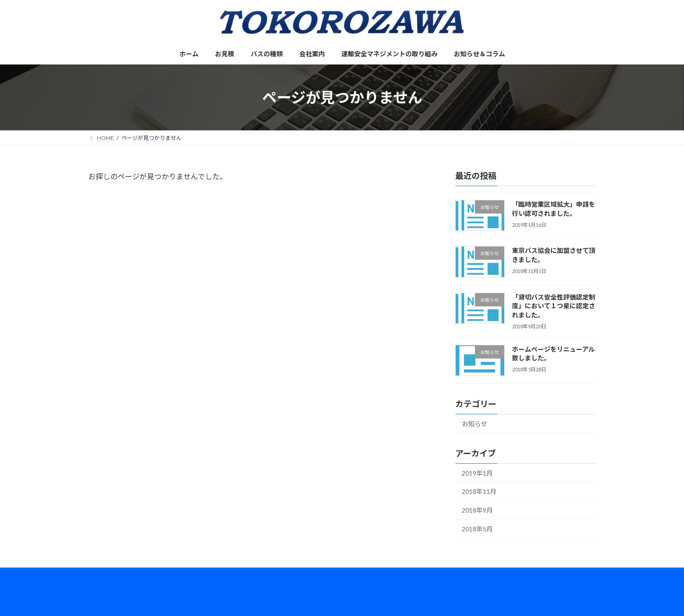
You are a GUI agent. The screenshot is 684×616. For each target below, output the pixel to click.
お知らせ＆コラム (373, 576)
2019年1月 (477, 473)
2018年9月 (477, 510)
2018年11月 (479, 492)
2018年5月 (477, 529)
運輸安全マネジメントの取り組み (292, 576)
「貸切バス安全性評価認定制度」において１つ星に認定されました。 (553, 306)
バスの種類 (179, 576)
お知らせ (474, 424)
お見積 (140, 576)
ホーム (105, 576)
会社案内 (222, 576)
